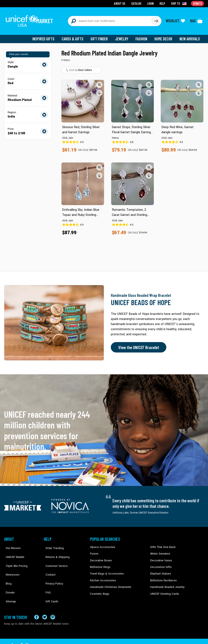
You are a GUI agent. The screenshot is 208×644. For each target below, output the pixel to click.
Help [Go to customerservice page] (163, 3)
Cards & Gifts (75, 36)
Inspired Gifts (46, 36)
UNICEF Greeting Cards (163, 590)
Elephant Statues (160, 570)
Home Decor (164, 36)
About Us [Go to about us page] (121, 3)
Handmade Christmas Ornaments (110, 583)
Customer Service (54, 557)
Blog (7, 570)
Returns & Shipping (55, 551)
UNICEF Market (13, 551)
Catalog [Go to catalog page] (137, 3)
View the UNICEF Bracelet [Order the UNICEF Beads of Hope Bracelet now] (137, 345)
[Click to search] (156, 20)
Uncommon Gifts (160, 564)
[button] (99, 82)
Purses (94, 551)
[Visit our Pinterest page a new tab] (53, 604)
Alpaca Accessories (102, 544)
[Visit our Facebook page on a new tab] (37, 604)
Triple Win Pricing (14, 557)
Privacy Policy (52, 570)
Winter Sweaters (160, 551)
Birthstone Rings (100, 564)
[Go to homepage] (31, 20)
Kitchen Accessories (102, 577)
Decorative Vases (160, 557)
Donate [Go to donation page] (198, 3)
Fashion (142, 36)
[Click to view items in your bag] (196, 20)
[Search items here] (110, 20)
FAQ (46, 577)
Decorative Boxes (100, 557)
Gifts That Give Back (162, 544)
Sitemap (9, 583)
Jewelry (123, 36)
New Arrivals (190, 36)
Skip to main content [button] (104, 0)
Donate (8, 577)
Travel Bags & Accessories (106, 570)
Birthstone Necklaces (162, 577)
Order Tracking (52, 544)
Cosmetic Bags (99, 590)
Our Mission (11, 544)
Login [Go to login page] (151, 3)
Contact (48, 564)
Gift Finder (101, 36)
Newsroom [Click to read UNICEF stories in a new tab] (11, 564)
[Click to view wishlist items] (175, 20)
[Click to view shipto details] (180, 3)
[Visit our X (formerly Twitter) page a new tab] (45, 604)
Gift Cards (50, 583)
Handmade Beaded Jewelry (166, 583)
